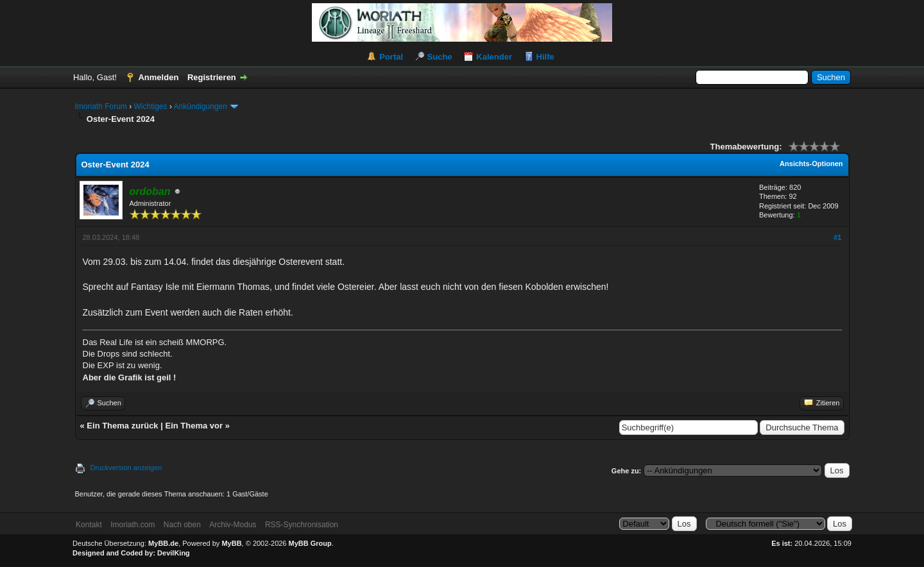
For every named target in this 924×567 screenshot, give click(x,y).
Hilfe (545, 57)
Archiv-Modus (233, 525)
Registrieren (212, 77)
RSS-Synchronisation (302, 525)
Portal (391, 57)
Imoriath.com (133, 525)
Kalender (494, 57)
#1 (837, 237)
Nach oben (182, 525)
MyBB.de (163, 543)
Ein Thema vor (194, 426)
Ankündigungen (201, 106)
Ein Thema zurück (122, 426)
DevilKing (174, 553)
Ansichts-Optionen (811, 164)
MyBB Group (310, 543)
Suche (440, 57)
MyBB (231, 543)
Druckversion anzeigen (126, 468)
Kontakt (89, 525)
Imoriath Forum (101, 106)
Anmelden (158, 77)
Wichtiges (151, 106)
